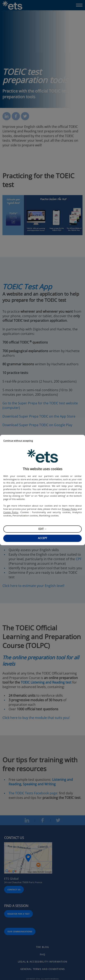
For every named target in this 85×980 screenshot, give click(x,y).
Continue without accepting (18, 441)
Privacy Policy (69, 509)
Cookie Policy (11, 512)
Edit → (43, 529)
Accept (43, 538)
